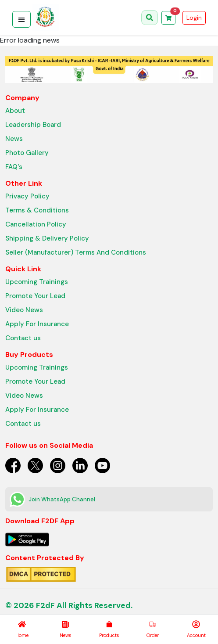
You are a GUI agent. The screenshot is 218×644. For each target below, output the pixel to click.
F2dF (45, 605)
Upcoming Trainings (37, 282)
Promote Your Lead (35, 296)
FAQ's (14, 167)
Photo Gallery (27, 153)
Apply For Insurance (37, 324)
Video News (24, 310)
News (14, 139)
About (15, 111)
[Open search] (150, 18)
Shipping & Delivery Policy (47, 238)
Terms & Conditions (37, 210)
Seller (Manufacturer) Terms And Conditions (76, 252)
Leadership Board (33, 125)
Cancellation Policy (36, 224)
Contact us (23, 338)
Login (194, 18)
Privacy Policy (27, 196)
